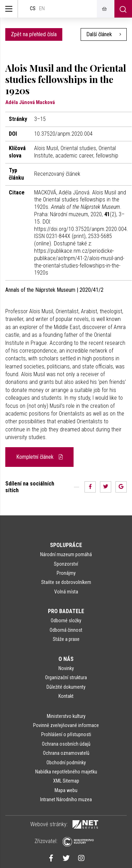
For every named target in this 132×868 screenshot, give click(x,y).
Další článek (104, 34)
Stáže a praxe (66, 639)
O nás (66, 659)
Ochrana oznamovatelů (66, 753)
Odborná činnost (66, 630)
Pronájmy (66, 573)
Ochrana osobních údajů (66, 744)
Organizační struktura (66, 677)
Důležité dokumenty (66, 687)
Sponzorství (66, 564)
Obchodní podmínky (66, 763)
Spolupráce (66, 545)
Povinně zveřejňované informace (66, 725)
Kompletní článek (39, 457)
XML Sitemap (66, 781)
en (42, 9)
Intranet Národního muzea (66, 799)
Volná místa (66, 592)
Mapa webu (66, 790)
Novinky (66, 668)
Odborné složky (66, 621)
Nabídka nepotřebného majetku (66, 772)
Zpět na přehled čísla (34, 34)
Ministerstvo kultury (66, 716)
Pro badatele (66, 611)
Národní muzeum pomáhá (66, 554)
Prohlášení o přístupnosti (66, 734)
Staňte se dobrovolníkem (66, 582)
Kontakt (66, 696)
